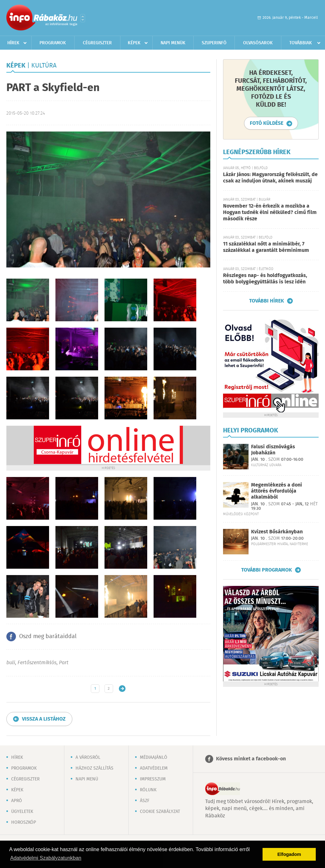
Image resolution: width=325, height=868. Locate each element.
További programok (267, 570)
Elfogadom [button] (289, 854)
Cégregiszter (97, 43)
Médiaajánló (154, 758)
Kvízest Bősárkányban (277, 532)
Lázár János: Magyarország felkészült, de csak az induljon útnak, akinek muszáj (270, 178)
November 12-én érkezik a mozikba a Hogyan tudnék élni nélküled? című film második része (270, 213)
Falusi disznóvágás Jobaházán (273, 450)
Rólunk (148, 790)
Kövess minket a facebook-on (251, 759)
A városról (88, 758)
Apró (17, 801)
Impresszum (153, 779)
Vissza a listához (44, 719)
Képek (134, 43)
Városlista (83, 18)
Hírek (13, 43)
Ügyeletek (22, 812)
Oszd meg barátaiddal (48, 637)
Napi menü (87, 779)
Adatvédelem (154, 768)
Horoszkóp (24, 822)
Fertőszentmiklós (37, 663)
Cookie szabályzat (160, 812)
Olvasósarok (258, 43)
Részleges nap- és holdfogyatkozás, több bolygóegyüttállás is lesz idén (265, 279)
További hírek (267, 301)
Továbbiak (301, 43)
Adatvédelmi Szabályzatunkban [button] (46, 858)
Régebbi (122, 689)
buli (11, 663)
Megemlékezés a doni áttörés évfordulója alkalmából (277, 491)
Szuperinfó (214, 43)
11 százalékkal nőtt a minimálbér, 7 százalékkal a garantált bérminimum (266, 247)
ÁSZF (145, 801)
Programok (53, 43)
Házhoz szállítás (94, 768)
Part (64, 663)
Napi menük (173, 43)
